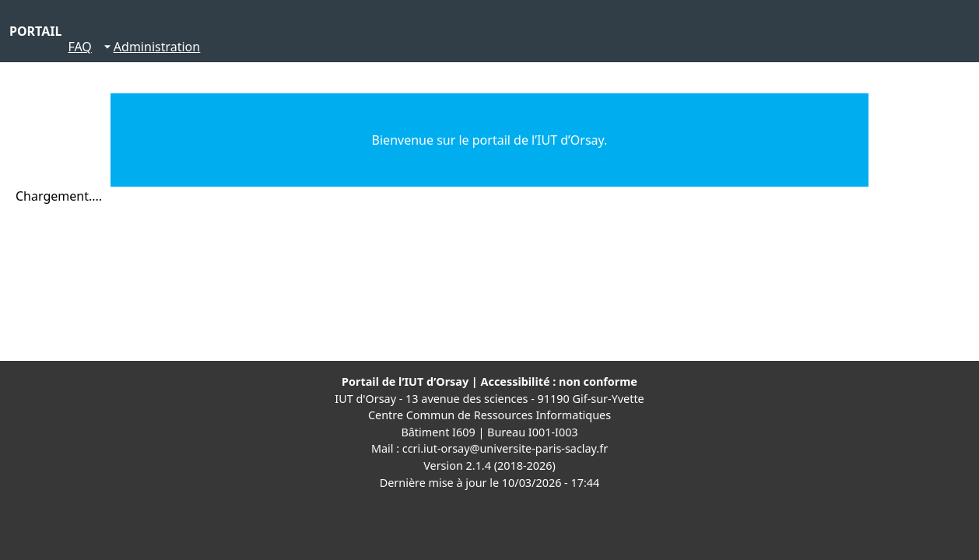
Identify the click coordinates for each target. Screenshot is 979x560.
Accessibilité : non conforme (559, 381)
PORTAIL (35, 31)
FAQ (79, 47)
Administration (157, 47)
